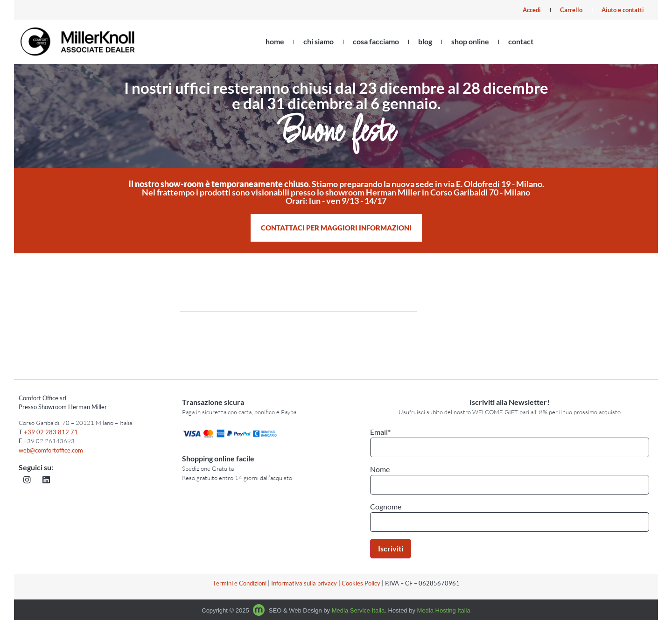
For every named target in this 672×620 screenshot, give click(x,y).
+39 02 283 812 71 (51, 432)
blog (425, 41)
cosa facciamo (376, 41)
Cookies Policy (361, 583)
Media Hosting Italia (444, 610)
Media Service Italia (358, 610)
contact (521, 41)
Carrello (571, 10)
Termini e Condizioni (240, 583)
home (275, 41)
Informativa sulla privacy (304, 583)
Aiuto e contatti (623, 10)
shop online (470, 41)
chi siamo (318, 41)
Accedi (532, 10)
